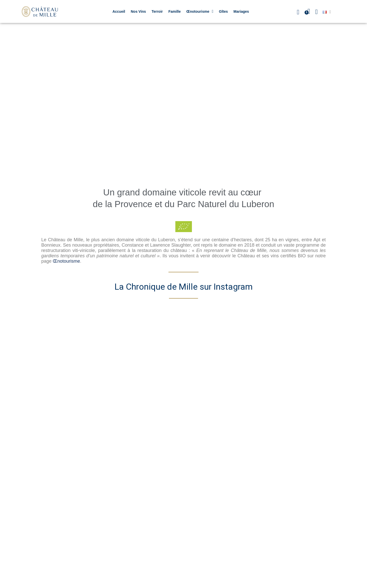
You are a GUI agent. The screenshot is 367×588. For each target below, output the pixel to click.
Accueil (119, 11)
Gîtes (223, 11)
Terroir (157, 11)
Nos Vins (138, 11)
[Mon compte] (317, 12)
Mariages (241, 11)
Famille (175, 11)
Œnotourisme (200, 11)
